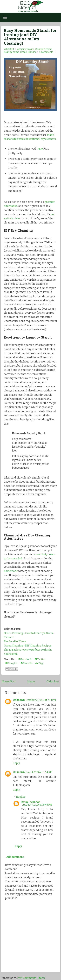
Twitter (40, 659)
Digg (39, 663)
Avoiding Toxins (26, 49)
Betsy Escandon (31, 802)
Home (23, 52)
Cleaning (40, 49)
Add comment (15, 857)
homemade (11, 571)
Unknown (19, 700)
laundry (32, 52)
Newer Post (9, 682)
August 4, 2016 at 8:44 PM (37, 805)
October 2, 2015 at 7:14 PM (41, 700)
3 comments (46, 52)
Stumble (26, 663)
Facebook (25, 659)
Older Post (53, 682)
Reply (16, 763)
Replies (21, 797)
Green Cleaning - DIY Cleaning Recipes (28, 646)
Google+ (11, 663)
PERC (41, 149)
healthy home (11, 52)
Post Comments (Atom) (31, 978)
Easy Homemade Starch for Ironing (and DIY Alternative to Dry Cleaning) (30, 37)
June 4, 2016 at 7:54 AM (39, 772)
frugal (49, 49)
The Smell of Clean (15, 641)
